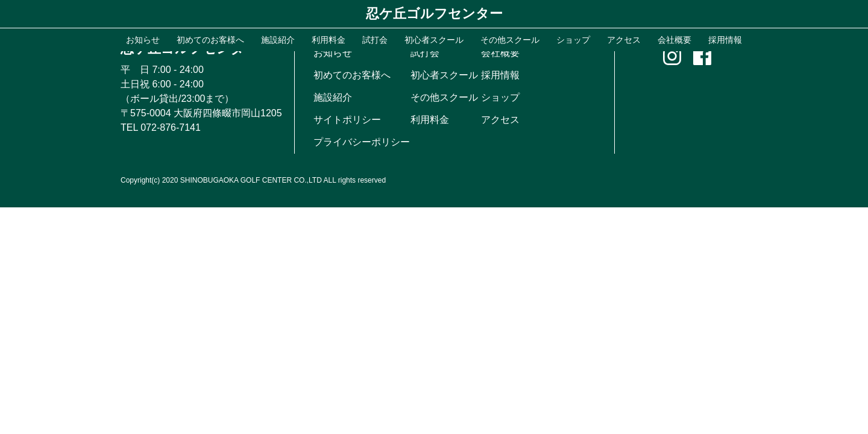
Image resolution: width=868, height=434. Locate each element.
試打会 (425, 53)
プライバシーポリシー (362, 142)
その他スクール (444, 97)
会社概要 (500, 53)
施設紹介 (333, 97)
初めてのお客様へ (352, 75)
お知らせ (333, 53)
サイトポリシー (347, 120)
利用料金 (430, 120)
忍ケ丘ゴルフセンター (434, 14)
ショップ (500, 97)
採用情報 (500, 75)
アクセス (500, 120)
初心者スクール (444, 75)
